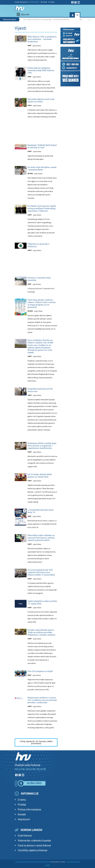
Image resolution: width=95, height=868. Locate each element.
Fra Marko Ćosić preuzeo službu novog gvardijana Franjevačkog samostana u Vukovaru (42, 208)
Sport (29, 46)
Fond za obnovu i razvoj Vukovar (34, 846)
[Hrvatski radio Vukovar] (19, 8)
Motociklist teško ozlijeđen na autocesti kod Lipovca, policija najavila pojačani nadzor (41, 538)
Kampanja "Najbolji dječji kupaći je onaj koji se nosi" (42, 146)
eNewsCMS (55, 862)
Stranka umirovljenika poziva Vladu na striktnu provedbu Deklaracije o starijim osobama (41, 632)
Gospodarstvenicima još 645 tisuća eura (40, 390)
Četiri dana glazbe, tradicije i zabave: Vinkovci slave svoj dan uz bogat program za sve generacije (42, 304)
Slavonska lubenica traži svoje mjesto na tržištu (41, 100)
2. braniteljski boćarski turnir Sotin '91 (41, 511)
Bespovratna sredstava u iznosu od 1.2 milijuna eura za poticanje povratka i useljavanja (42, 700)
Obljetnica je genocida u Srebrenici (38, 245)
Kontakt (44, 2)
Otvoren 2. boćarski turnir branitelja (39, 279)
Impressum (24, 819)
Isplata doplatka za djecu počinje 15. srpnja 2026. (42, 602)
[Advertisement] (36, 134)
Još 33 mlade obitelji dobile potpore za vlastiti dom (40, 476)
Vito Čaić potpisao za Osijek (40, 671)
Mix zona (30, 174)
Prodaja (51, 2)
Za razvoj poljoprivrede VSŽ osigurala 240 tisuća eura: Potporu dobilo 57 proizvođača (41, 572)
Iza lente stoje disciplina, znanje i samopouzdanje (42, 168)
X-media (62, 862)
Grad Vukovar (25, 836)
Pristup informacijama (29, 810)
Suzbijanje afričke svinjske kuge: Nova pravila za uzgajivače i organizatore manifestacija (42, 446)
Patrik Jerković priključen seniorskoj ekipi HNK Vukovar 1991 (41, 70)
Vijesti (30, 106)
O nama (22, 800)
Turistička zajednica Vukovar (33, 850)
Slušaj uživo (34, 783)
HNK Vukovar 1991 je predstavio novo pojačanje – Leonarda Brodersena (45, 19)
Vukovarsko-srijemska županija (34, 841)
